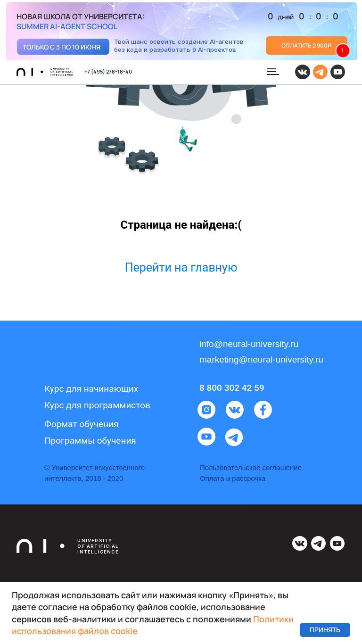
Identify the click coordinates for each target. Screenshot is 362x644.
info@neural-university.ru (249, 344)
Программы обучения (90, 441)
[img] (182, 32)
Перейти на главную (181, 268)
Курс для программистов (97, 405)
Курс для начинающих (91, 389)
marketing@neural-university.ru (261, 359)
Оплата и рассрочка (233, 478)
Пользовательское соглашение (251, 467)
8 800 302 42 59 (232, 388)
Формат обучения (81, 424)
